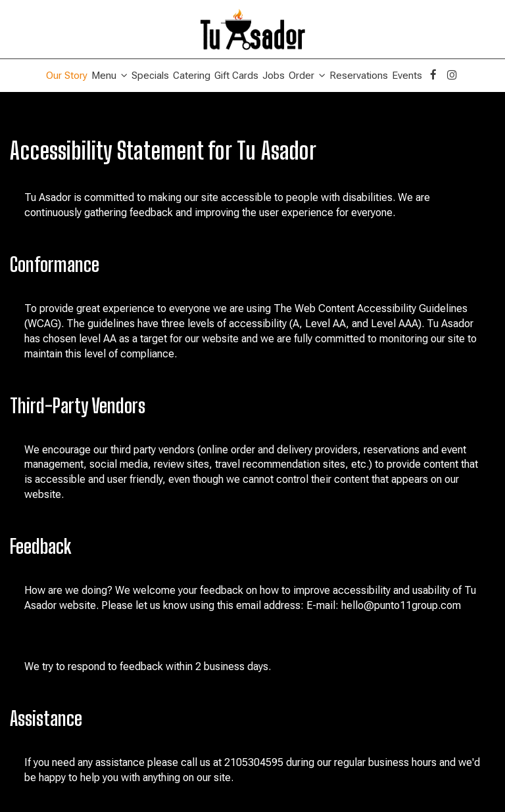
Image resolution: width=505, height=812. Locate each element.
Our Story (67, 76)
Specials (150, 76)
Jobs (274, 76)
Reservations (359, 76)
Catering (192, 76)
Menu (109, 76)
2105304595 (254, 762)
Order (307, 76)
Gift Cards (236, 76)
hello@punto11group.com (401, 605)
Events (407, 76)
